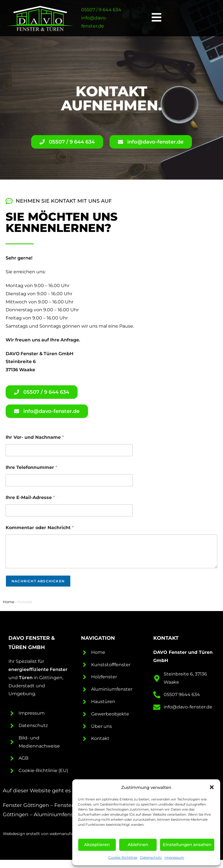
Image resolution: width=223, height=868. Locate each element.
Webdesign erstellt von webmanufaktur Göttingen (53, 834)
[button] (212, 787)
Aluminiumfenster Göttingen (70, 815)
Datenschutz (151, 857)
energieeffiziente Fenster (38, 669)
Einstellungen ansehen (187, 844)
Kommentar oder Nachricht (40, 528)
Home (9, 602)
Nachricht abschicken (38, 581)
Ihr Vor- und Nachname (35, 437)
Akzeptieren (97, 844)
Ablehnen (138, 844)
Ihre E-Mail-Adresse (30, 497)
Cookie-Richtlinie (123, 857)
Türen (26, 678)
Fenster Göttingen (26, 805)
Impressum (174, 857)
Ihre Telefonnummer (31, 467)
